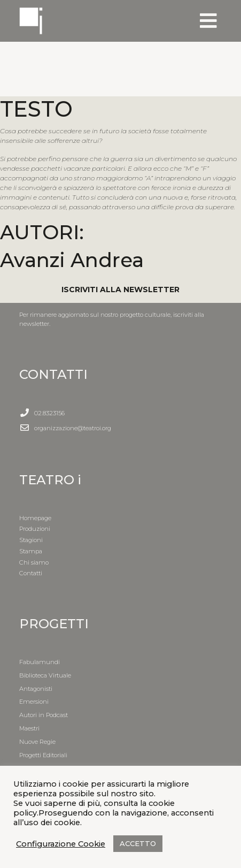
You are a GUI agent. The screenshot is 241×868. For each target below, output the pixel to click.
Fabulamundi (40, 662)
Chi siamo (34, 562)
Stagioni (31, 540)
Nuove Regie (37, 742)
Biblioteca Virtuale (45, 675)
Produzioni (35, 529)
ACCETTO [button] (138, 843)
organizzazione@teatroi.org (73, 428)
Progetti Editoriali (43, 755)
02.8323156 (49, 413)
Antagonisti (36, 689)
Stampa (31, 551)
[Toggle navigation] (208, 21)
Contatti (31, 573)
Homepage (35, 518)
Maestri (29, 728)
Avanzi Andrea (72, 260)
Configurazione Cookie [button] (61, 844)
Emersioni (34, 702)
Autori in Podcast (44, 715)
